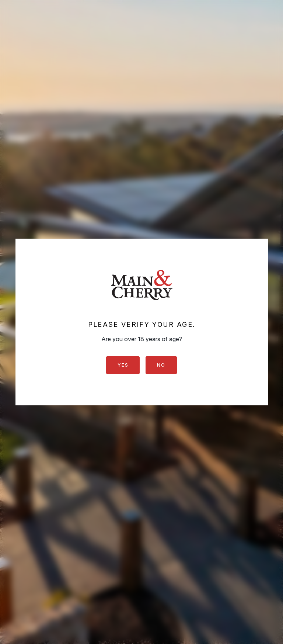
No (161, 365)
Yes (123, 365)
